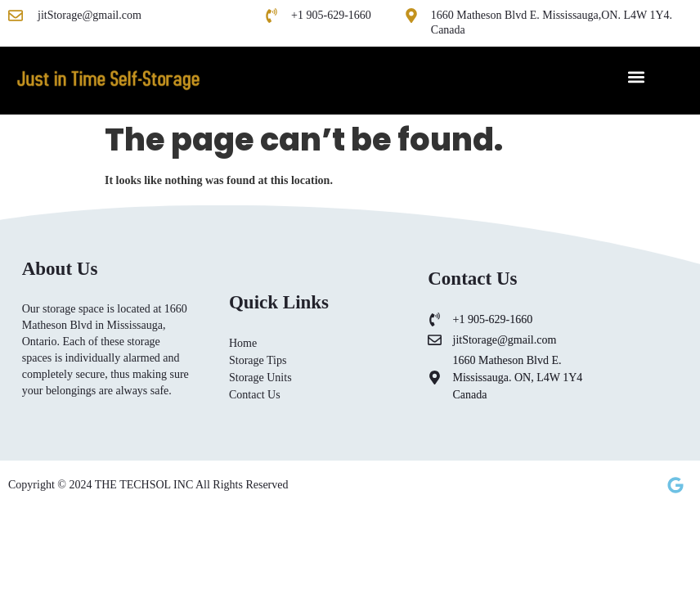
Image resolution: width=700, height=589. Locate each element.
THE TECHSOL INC (145, 485)
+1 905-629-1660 (331, 15)
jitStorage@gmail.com (90, 15)
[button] (636, 76)
